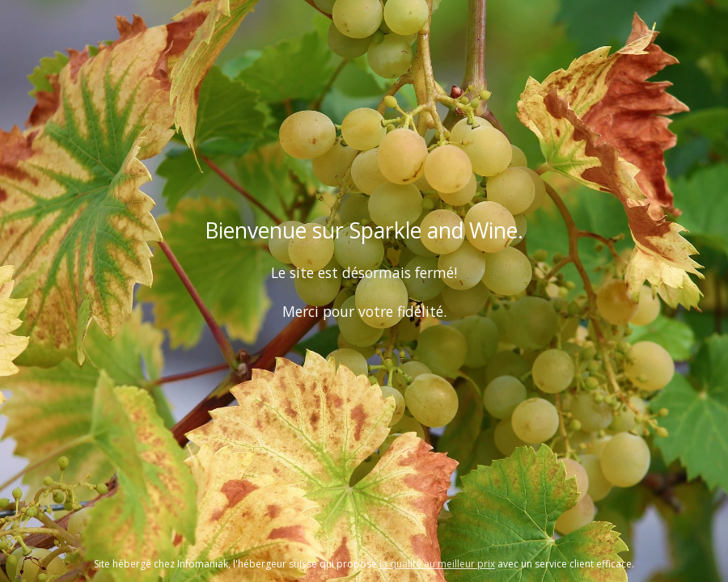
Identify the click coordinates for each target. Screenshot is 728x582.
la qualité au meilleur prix (437, 564)
